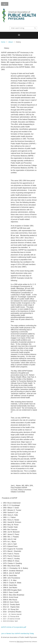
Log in (5, 4)
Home (3, 42)
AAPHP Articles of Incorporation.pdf (14, 627)
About (11, 42)
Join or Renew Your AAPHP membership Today (17, 633)
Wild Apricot (20, 642)
